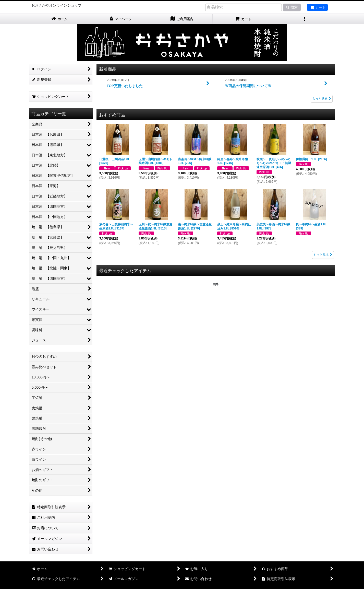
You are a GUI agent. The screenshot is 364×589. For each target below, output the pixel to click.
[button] (305, 19)
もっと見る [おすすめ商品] (323, 255)
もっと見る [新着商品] (322, 99)
